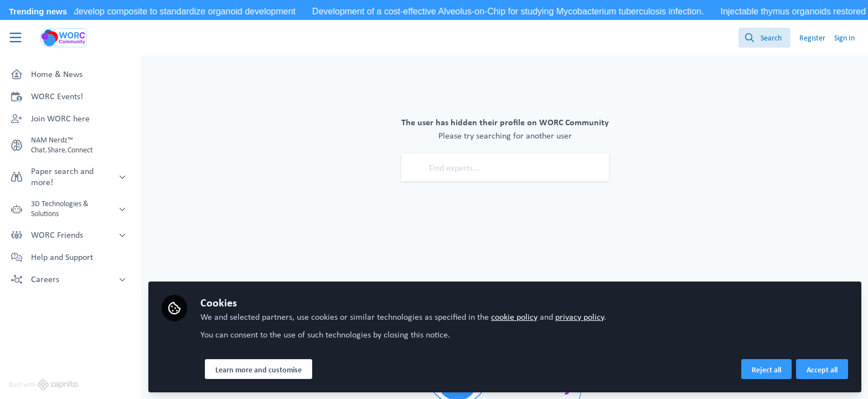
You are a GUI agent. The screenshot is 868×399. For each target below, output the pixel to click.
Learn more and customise (259, 370)
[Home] (64, 38)
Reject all (766, 370)
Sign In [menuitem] (844, 38)
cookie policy (514, 317)
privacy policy (580, 317)
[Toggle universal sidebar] (15, 38)
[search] (764, 38)
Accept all (822, 370)
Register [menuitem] (812, 38)
